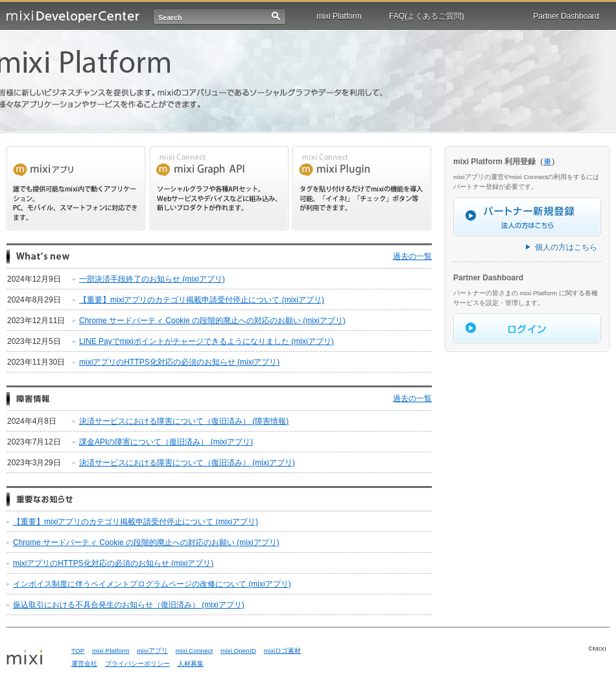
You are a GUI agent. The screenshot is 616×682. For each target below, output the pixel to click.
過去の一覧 (412, 256)
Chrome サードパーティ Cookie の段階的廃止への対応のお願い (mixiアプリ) (212, 321)
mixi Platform (339, 16)
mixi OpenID (238, 651)
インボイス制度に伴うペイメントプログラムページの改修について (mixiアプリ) (152, 584)
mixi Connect (195, 651)
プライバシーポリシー (137, 664)
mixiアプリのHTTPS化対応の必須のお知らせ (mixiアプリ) (179, 362)
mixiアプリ (152, 651)
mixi (34, 658)
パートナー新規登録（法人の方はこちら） (527, 217)
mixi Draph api (219, 188)
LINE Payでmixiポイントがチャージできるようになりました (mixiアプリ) (207, 341)
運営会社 (84, 664)
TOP (78, 651)
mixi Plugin (362, 188)
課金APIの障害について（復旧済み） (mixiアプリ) (166, 442)
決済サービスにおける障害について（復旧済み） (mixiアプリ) (187, 463)
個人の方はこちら (566, 247)
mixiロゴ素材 (283, 651)
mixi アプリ (76, 188)
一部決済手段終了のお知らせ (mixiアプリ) (152, 279)
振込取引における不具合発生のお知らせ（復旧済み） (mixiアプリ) (129, 605)
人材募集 (191, 664)
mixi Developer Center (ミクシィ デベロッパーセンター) (73, 17)
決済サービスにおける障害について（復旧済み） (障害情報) (184, 421)
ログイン (527, 328)
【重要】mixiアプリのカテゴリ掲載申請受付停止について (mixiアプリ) (202, 300)
